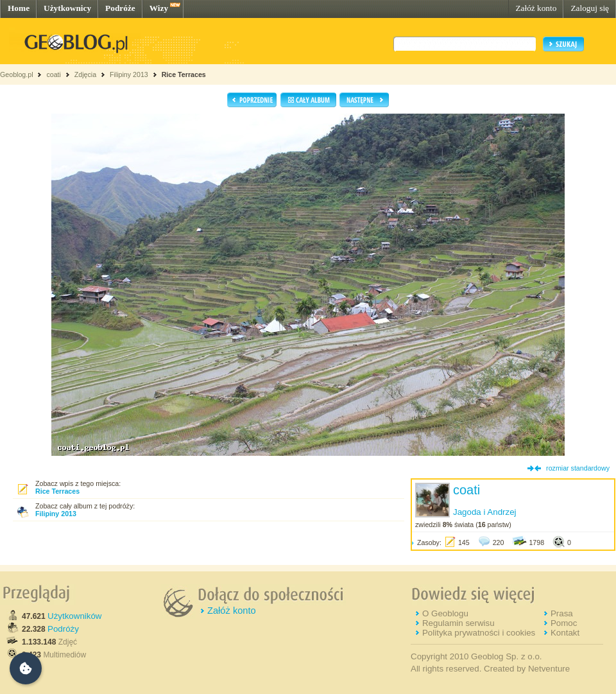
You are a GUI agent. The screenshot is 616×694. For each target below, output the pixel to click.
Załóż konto (536, 8)
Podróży (63, 629)
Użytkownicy (67, 8)
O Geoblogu (445, 613)
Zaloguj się (590, 8)
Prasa (562, 613)
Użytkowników (74, 616)
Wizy (159, 8)
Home (19, 8)
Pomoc (564, 623)
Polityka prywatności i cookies (479, 633)
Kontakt (565, 633)
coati (54, 74)
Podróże (120, 8)
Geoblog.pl (17, 74)
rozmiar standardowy (578, 468)
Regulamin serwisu (458, 623)
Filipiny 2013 (129, 74)
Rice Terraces (184, 74)
